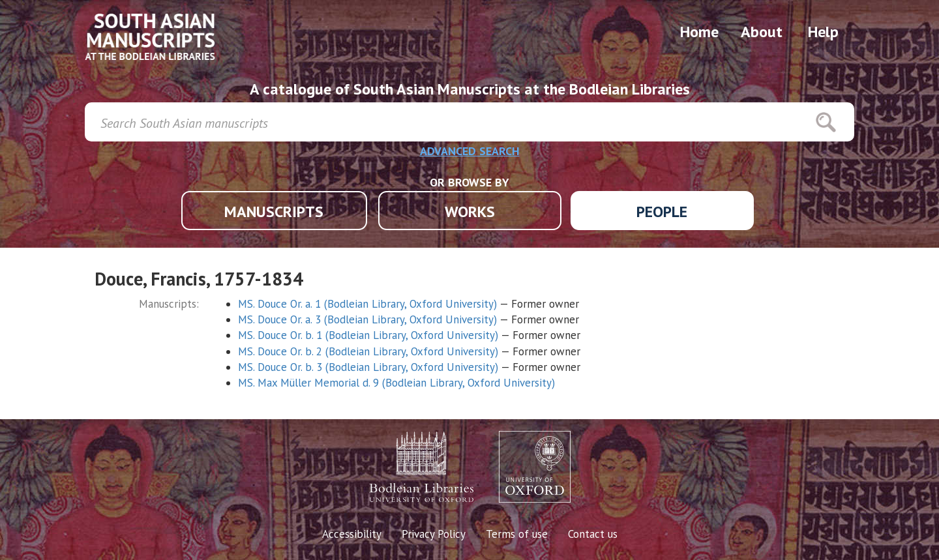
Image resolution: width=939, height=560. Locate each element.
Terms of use (517, 534)
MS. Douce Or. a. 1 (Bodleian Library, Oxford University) (367, 304)
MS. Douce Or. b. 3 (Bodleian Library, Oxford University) (368, 367)
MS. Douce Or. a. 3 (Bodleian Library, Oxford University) (367, 319)
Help (823, 32)
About (762, 32)
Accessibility (352, 534)
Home (699, 32)
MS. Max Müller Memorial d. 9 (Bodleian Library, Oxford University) (396, 383)
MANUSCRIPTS (274, 212)
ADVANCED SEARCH (470, 151)
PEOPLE (662, 212)
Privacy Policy (434, 534)
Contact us (593, 534)
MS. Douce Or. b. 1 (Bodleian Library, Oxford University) (368, 335)
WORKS (470, 212)
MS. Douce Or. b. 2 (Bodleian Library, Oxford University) (368, 351)
